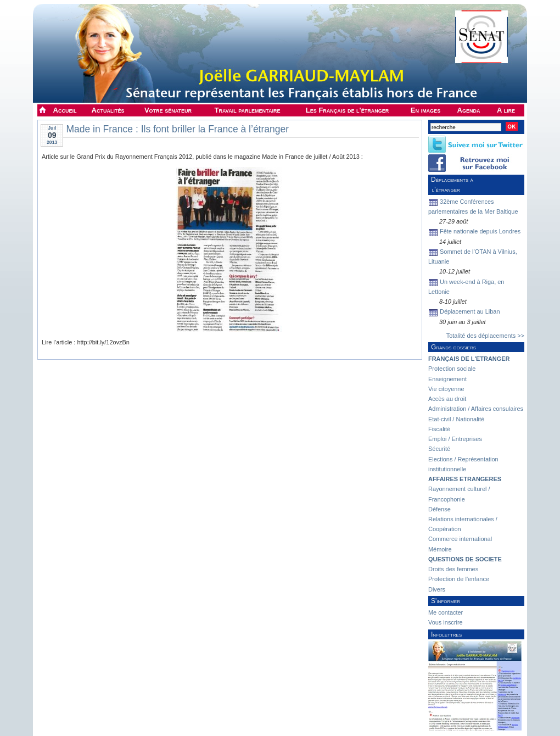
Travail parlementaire (248, 110)
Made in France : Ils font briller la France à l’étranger (177, 129)
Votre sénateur (168, 110)
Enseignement (447, 379)
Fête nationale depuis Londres (480, 231)
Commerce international (460, 539)
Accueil (65, 110)
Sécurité (439, 449)
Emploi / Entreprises (455, 439)
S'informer (446, 601)
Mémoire (440, 549)
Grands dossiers (453, 347)
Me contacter (446, 612)
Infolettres (446, 634)
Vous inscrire (446, 622)
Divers (437, 589)
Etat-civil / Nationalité (456, 419)
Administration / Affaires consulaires (476, 409)
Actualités (108, 110)
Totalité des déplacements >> (485, 336)
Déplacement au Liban (470, 311)
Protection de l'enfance (459, 579)
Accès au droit (447, 399)
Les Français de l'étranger (347, 110)
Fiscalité (439, 429)
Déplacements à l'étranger (451, 185)
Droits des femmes (453, 569)
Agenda (469, 110)
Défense (439, 509)
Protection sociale (452, 369)
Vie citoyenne (446, 389)
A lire (506, 110)
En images (425, 110)
